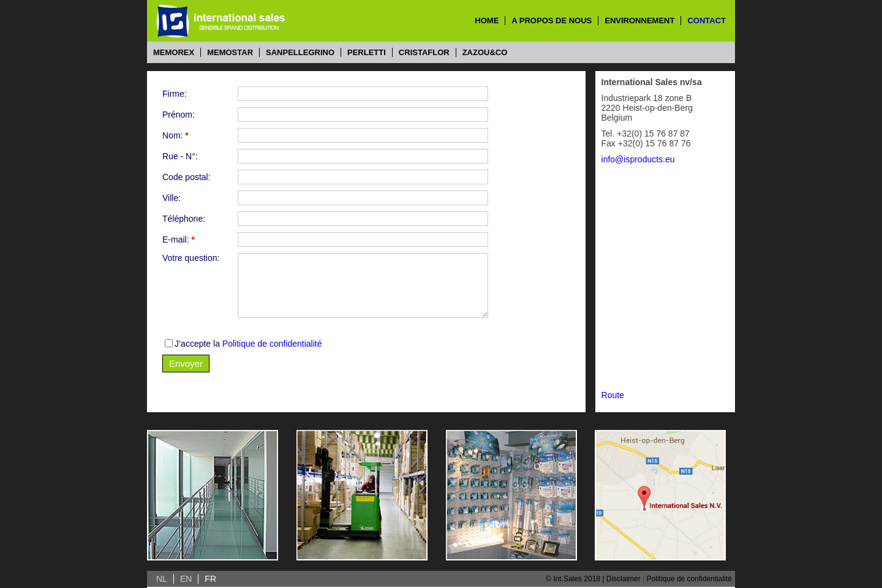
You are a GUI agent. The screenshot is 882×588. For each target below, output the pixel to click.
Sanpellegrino (300, 52)
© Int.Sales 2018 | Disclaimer (593, 579)
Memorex (174, 52)
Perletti (367, 52)
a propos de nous (552, 21)
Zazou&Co (485, 52)
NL (162, 579)
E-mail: (179, 239)
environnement (639, 21)
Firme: (175, 94)
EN (186, 579)
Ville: (171, 198)
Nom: (175, 135)
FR (210, 579)
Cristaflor (424, 52)
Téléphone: (184, 219)
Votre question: (191, 258)
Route (613, 395)
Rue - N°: (180, 156)
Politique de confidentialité (272, 344)
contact (707, 21)
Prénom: (179, 115)
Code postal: (187, 177)
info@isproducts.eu (638, 159)
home (487, 21)
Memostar (230, 52)
